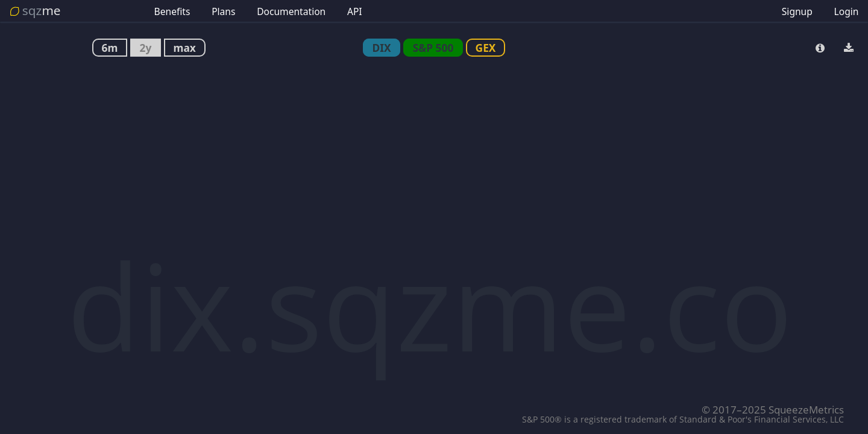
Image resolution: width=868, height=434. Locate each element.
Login (847, 11)
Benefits (172, 11)
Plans (223, 11)
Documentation (291, 11)
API (355, 11)
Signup (797, 11)
